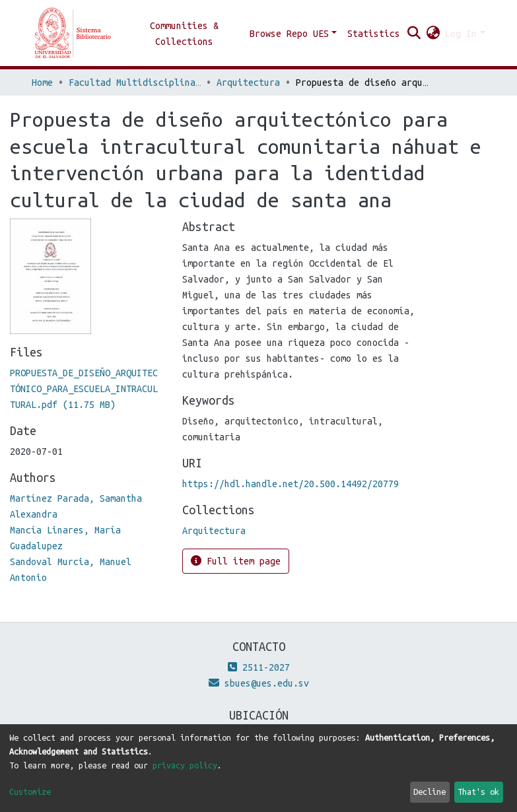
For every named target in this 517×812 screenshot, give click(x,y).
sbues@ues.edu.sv (259, 683)
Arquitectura (248, 83)
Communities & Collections (184, 34)
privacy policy (185, 765)
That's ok (478, 792)
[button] (433, 34)
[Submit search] (414, 34)
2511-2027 (259, 667)
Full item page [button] (236, 561)
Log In (461, 34)
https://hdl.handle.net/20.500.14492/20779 (291, 484)
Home (42, 83)
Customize (30, 792)
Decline (430, 792)
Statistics (374, 34)
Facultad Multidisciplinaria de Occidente (135, 83)
